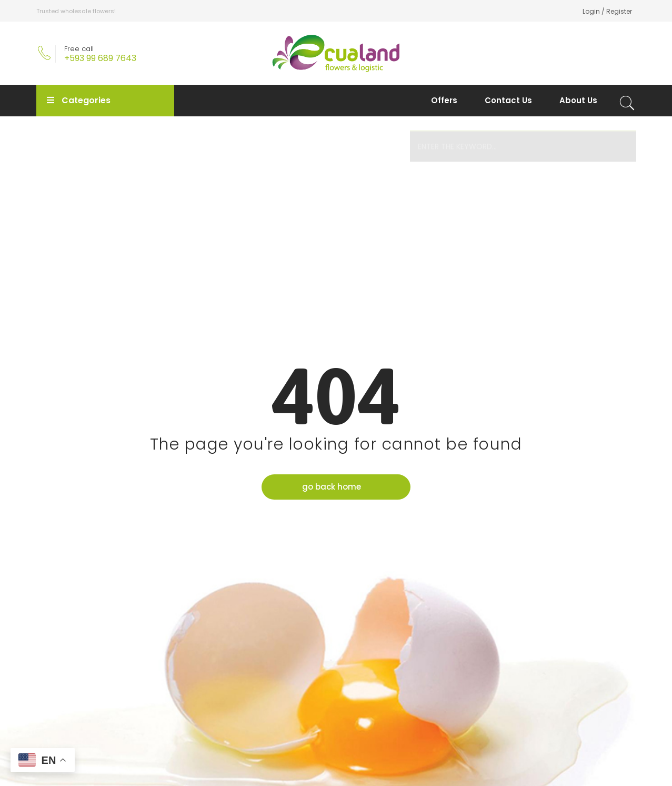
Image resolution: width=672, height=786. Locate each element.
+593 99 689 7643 (100, 58)
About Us (578, 100)
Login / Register (607, 11)
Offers (444, 100)
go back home (332, 488)
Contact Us (508, 100)
